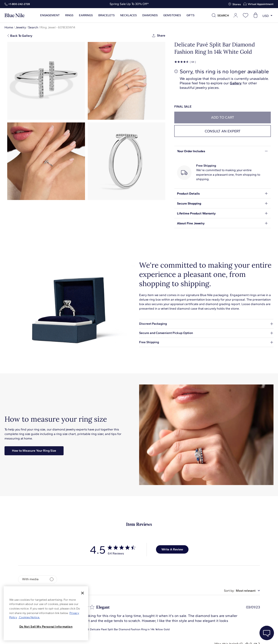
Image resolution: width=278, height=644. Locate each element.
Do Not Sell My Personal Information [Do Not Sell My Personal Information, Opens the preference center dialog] (46, 627)
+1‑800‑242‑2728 (19, 4)
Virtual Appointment (261, 4)
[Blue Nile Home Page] (15, 15)
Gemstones (172, 15)
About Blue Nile (102, 636)
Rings (69, 15)
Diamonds (150, 15)
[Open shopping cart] (255, 15)
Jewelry (21, 27)
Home (9, 27)
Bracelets (107, 15)
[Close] (83, 593)
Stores (237, 4)
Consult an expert (223, 131)
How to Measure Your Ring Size (34, 451)
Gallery (236, 83)
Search (33, 27)
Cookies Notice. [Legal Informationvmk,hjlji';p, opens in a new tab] (29, 617)
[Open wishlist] (246, 15)
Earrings (86, 15)
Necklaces (129, 15)
